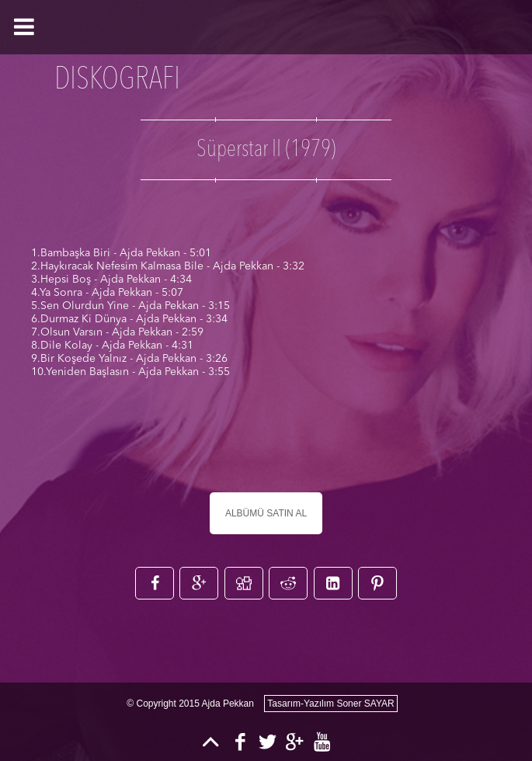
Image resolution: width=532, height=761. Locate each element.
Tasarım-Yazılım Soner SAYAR (330, 704)
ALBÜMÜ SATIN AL (266, 513)
